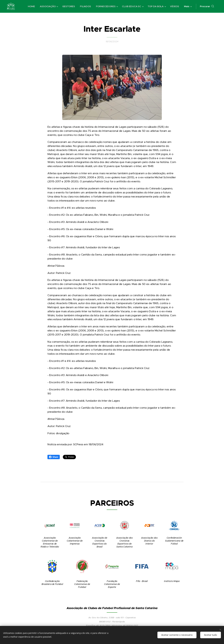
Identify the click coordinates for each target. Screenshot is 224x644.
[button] (207, 6)
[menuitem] (30, 6)
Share (54, 457)
